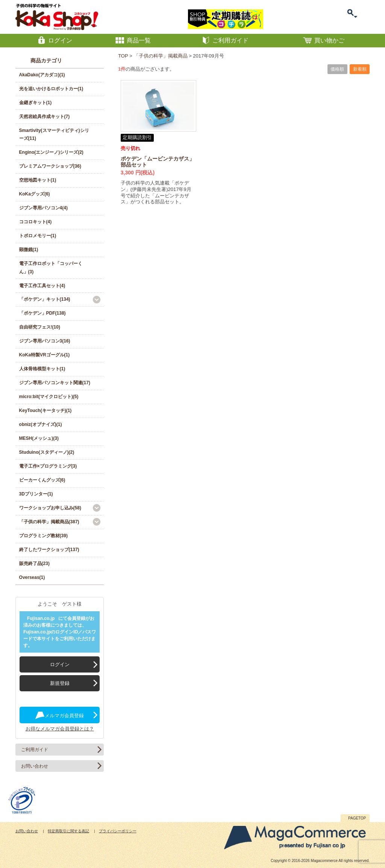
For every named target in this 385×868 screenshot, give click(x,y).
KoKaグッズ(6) (35, 194)
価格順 (337, 69)
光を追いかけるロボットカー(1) (51, 89)
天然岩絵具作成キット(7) (45, 117)
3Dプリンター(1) (36, 494)
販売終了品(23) (34, 564)
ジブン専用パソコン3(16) (45, 341)
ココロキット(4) (36, 222)
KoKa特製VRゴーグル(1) (45, 355)
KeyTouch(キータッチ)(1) (45, 411)
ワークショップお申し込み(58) (50, 508)
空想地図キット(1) (38, 180)
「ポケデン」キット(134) (45, 299)
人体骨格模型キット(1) (42, 369)
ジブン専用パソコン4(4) (43, 208)
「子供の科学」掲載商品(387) (49, 522)
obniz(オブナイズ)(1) (41, 424)
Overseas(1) (32, 577)
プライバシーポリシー (118, 831)
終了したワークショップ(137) (49, 550)
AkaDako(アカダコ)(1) (42, 75)
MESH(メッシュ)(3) (39, 438)
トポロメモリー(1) (38, 236)
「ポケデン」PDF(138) (42, 313)
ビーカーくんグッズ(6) (42, 480)
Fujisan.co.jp (41, 618)
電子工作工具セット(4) (42, 286)
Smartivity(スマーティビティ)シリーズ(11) (54, 135)
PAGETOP (357, 818)
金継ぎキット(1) (36, 103)
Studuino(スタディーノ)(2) (47, 452)
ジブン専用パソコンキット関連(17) (55, 383)
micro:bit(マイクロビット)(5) (49, 397)
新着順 (360, 69)
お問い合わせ (35, 766)
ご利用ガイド (35, 750)
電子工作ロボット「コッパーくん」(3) (51, 268)
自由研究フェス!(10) (40, 327)
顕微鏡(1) (29, 250)
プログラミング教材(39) (43, 536)
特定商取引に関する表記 (68, 831)
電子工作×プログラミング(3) (48, 466)
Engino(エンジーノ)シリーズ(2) (51, 152)
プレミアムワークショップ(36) (50, 166)
